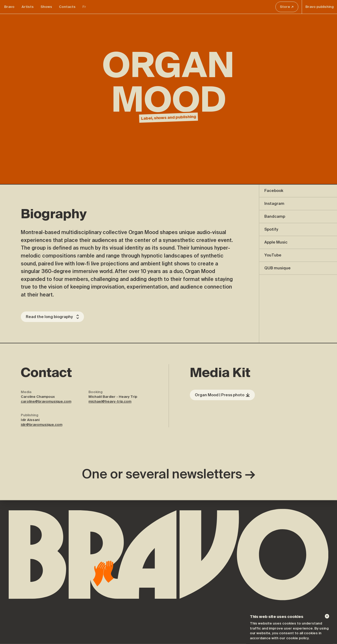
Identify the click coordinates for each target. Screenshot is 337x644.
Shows (46, 7)
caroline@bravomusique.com (46, 401)
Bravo (9, 7)
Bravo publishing (319, 7)
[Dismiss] (327, 616)
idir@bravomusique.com (42, 425)
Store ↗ (287, 7)
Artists (28, 7)
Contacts (67, 7)
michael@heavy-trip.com (110, 401)
